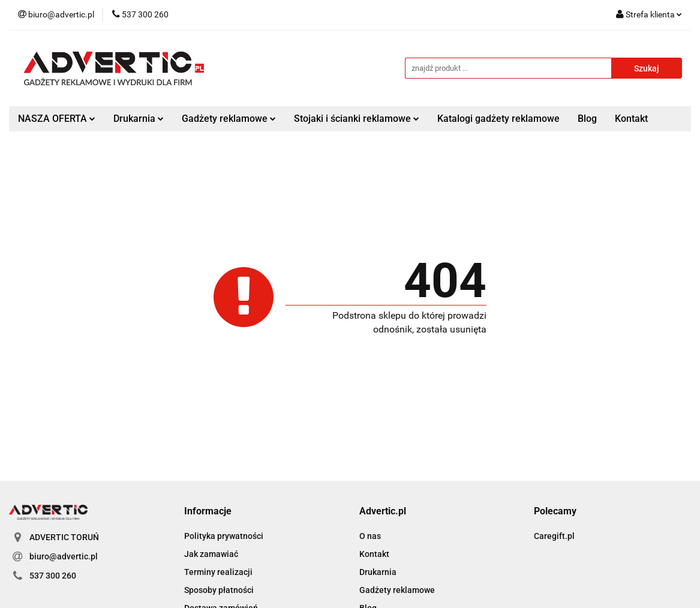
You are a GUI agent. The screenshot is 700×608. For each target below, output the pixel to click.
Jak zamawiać (211, 554)
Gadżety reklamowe (229, 119)
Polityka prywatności (224, 536)
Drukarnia (139, 119)
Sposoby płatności (219, 590)
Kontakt (631, 119)
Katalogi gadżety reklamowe (498, 119)
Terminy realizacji (218, 572)
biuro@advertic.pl (64, 556)
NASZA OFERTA (57, 119)
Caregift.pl (554, 536)
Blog (587, 119)
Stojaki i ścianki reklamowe (357, 119)
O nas (370, 536)
